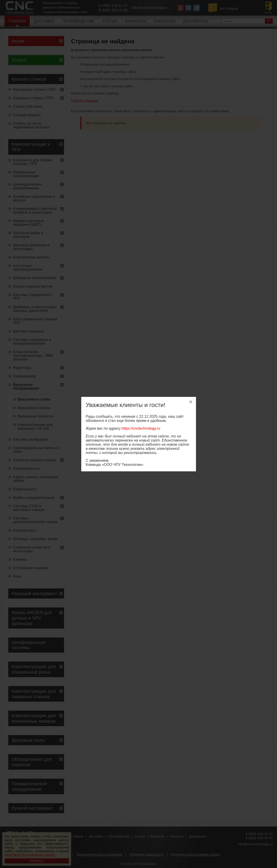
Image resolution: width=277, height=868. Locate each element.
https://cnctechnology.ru (141, 428)
